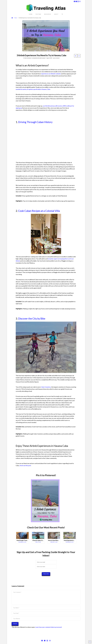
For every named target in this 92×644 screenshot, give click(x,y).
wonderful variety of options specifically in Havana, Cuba (33, 89)
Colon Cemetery (46, 387)
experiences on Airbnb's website (51, 74)
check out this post (25, 465)
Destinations (29, 58)
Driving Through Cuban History (35, 122)
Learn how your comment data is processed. (49, 627)
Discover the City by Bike (32, 319)
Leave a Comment (56, 58)
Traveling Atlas (34, 58)
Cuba (25, 58)
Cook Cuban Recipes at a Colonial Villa (39, 211)
